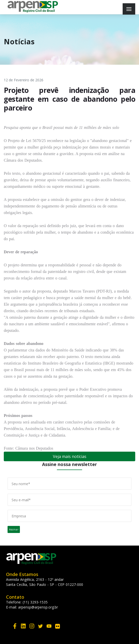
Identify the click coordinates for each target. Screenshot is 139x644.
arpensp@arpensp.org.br (38, 607)
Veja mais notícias (70, 456)
